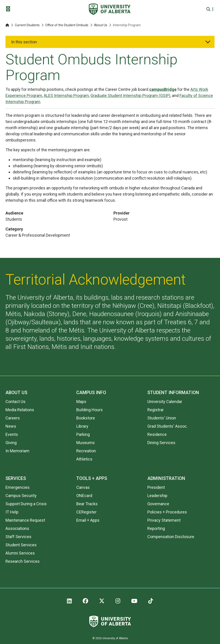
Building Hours (90, 410)
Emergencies (18, 487)
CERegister (86, 512)
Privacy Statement (164, 520)
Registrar (156, 410)
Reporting (156, 528)
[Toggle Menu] (9, 9)
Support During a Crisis (26, 504)
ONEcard (84, 496)
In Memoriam (17, 451)
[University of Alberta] (110, 9)
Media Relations (20, 410)
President (156, 487)
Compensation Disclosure (171, 537)
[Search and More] (209, 9)
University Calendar (165, 402)
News (11, 426)
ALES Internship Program (66, 96)
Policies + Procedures (167, 512)
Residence (157, 434)
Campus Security (21, 496)
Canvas (83, 487)
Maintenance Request (25, 520)
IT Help (12, 512)
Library (82, 426)
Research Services (23, 561)
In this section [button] (24, 42)
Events (12, 434)
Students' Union (162, 418)
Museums (86, 443)
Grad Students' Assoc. (168, 426)
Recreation (86, 451)
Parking (83, 434)
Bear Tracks (87, 504)
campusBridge (163, 89)
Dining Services (161, 443)
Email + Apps (88, 520)
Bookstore (86, 418)
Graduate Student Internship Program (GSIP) (130, 96)
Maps (81, 402)
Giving (11, 443)
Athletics (84, 459)
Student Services (21, 545)
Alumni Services (20, 553)
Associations (17, 528)
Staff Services (18, 537)
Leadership (157, 496)
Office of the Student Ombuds (67, 25)
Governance (158, 504)
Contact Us (15, 402)
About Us (101, 25)
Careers (13, 418)
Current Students (27, 25)
